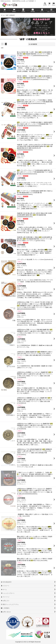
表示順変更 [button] (33, 44)
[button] (45, 4)
